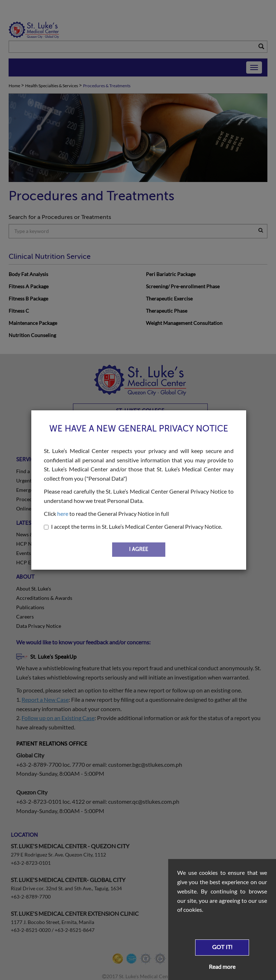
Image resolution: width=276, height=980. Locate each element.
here (63, 514)
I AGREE (139, 549)
